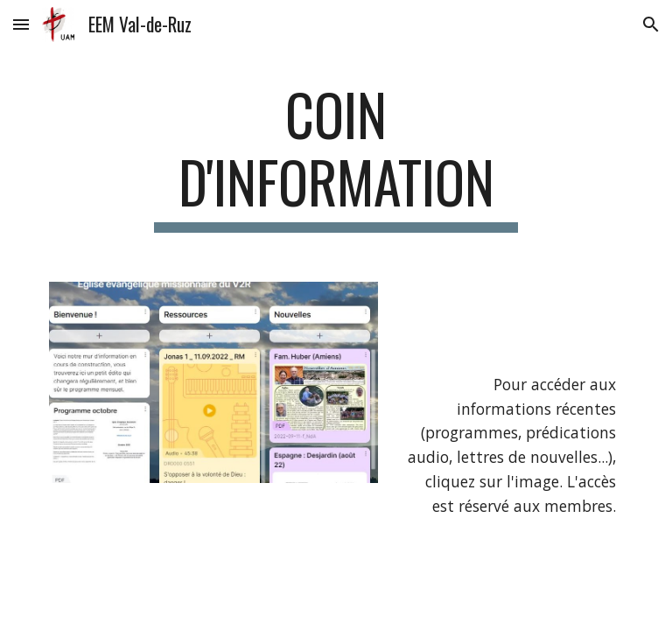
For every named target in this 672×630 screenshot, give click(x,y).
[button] (21, 24)
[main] (336, 157)
